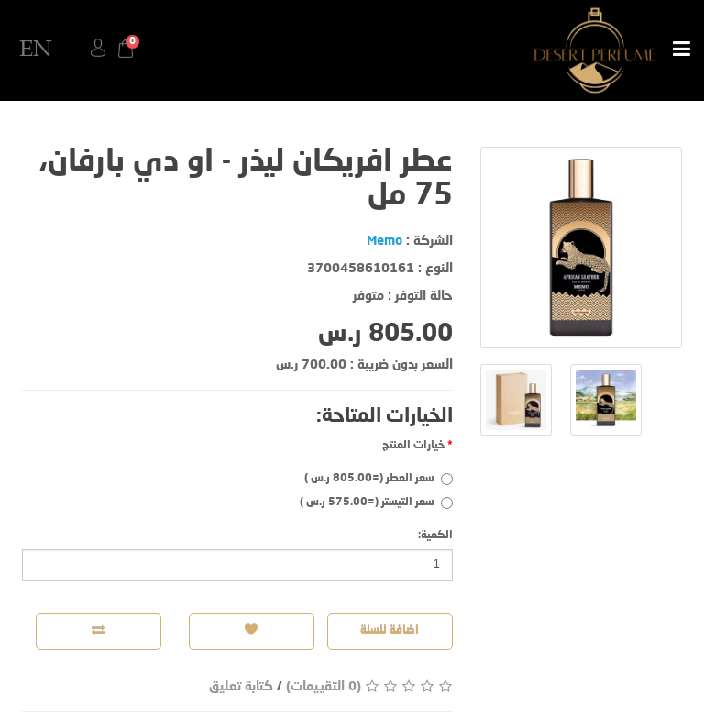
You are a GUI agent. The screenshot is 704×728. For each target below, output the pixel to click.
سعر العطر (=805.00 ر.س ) (379, 479)
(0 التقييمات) (324, 687)
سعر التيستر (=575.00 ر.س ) (376, 503)
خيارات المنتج (413, 446)
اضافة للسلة (390, 631)
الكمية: (435, 535)
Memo (385, 241)
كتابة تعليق (241, 687)
